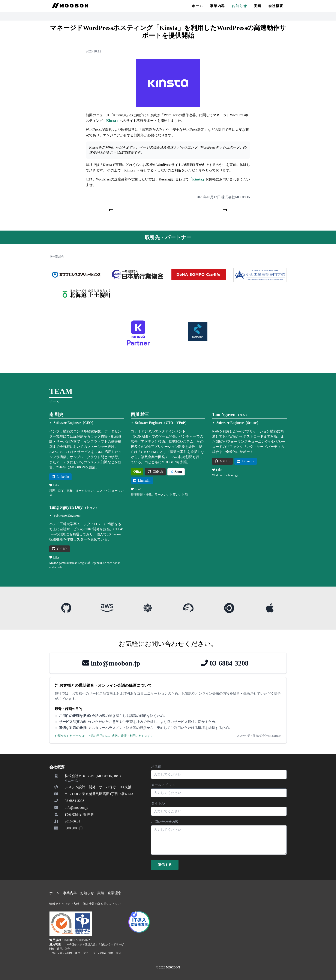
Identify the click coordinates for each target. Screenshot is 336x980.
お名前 (156, 766)
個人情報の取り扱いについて (102, 904)
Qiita (137, 471)
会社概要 (276, 6)
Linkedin (60, 477)
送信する (165, 865)
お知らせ (239, 6)
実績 (257, 6)
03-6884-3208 (225, 663)
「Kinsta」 (111, 121)
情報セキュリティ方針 (64, 904)
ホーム (197, 6)
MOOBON (173, 967)
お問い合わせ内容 (165, 822)
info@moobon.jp (111, 663)
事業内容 (217, 6)
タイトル (158, 803)
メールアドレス (163, 785)
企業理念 (114, 893)
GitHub (155, 471)
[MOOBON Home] (70, 6)
